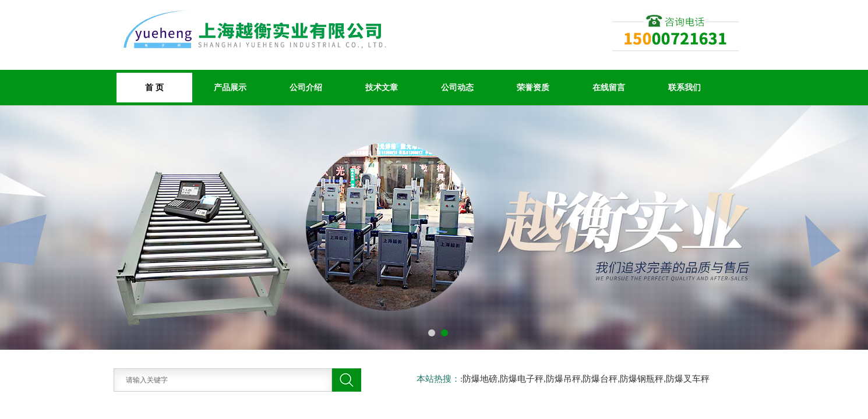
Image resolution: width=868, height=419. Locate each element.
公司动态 (457, 87)
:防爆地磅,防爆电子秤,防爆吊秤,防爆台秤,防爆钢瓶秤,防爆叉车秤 (585, 379)
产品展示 (230, 87)
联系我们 (684, 87)
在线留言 (609, 87)
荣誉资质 (533, 87)
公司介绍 (306, 87)
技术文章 (382, 87)
